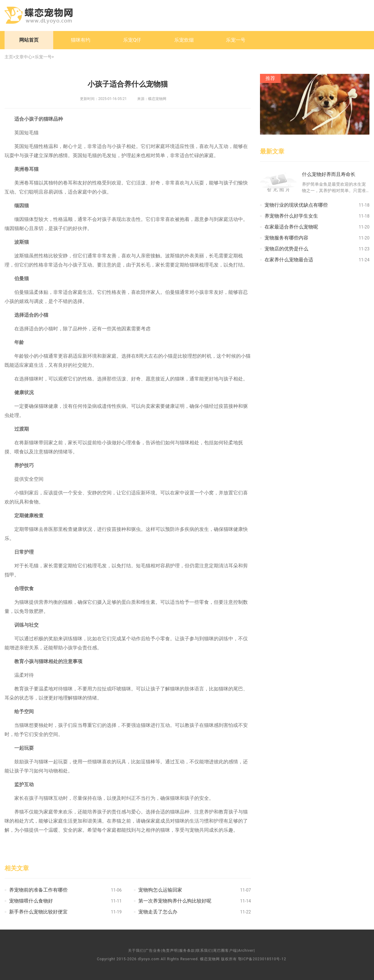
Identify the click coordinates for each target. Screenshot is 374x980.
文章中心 (24, 57)
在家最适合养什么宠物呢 (291, 227)
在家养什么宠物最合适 (289, 260)
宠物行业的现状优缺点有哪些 (296, 205)
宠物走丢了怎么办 (158, 912)
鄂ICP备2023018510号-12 (262, 959)
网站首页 (29, 40)
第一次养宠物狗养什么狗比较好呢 (175, 901)
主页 (9, 57)
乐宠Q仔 (132, 40)
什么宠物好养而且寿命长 (329, 174)
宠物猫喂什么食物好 (31, 901)
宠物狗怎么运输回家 (160, 890)
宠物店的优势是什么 (286, 249)
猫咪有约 (81, 40)
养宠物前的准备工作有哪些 (38, 890)
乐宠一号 (236, 40)
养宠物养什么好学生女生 (291, 216)
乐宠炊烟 (184, 40)
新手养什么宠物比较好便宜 (38, 912)
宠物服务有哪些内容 (286, 238)
